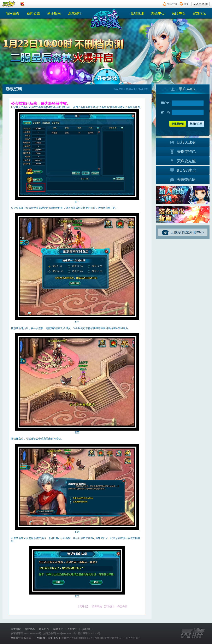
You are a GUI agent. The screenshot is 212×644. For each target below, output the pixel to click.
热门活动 (54, 13)
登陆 (170, 4)
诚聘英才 (58, 629)
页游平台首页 (9, 4)
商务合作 (44, 629)
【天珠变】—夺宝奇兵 (115, 607)
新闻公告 (34, 13)
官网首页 (13, 13)
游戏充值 (183, 161)
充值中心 (158, 13)
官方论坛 (199, 13)
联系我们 (87, 629)
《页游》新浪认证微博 (22, 4)
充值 (186, 4)
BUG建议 (183, 170)
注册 (175, 4)
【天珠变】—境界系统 (89, 607)
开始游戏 (107, 76)
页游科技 (16, 638)
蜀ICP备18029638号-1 (48, 638)
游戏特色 (183, 151)
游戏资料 (75, 13)
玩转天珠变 (183, 142)
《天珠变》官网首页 (106, 19)
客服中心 (178, 13)
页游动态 (30, 629)
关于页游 (16, 629)
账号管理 (137, 13)
